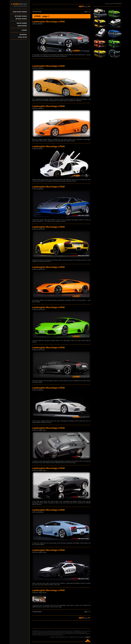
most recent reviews (20, 12)
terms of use (23, 37)
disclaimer (23, 35)
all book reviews (21, 19)
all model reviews (21, 16)
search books (22, 26)
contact (24, 30)
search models (22, 23)
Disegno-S (88, 637)
